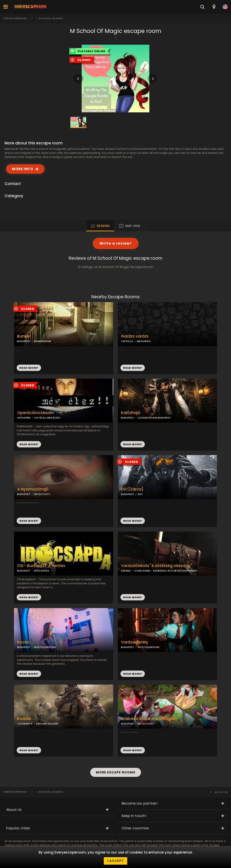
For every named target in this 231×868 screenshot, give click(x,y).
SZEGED (126, 571)
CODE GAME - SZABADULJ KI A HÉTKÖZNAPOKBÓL (166, 571)
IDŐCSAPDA (42, 571)
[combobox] (214, 7)
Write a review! (116, 243)
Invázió (24, 719)
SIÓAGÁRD (24, 418)
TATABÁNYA (25, 724)
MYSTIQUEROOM (45, 647)
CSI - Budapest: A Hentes (41, 566)
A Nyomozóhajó (33, 489)
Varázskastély (135, 642)
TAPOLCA (127, 341)
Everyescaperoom (15, 18)
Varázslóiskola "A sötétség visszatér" (156, 566)
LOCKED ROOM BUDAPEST (154, 418)
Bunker (24, 336)
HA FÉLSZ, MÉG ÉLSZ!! (47, 418)
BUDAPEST (127, 418)
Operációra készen (36, 413)
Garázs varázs (135, 336)
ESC (140, 494)
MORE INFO (23, 169)
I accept (115, 861)
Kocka (23, 642)
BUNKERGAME (43, 341)
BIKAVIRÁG (144, 341)
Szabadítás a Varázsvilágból (149, 719)
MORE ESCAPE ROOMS (116, 772)
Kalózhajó (131, 413)
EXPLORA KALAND (47, 724)
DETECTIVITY (42, 494)
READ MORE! (133, 368)
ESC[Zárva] (132, 489)
